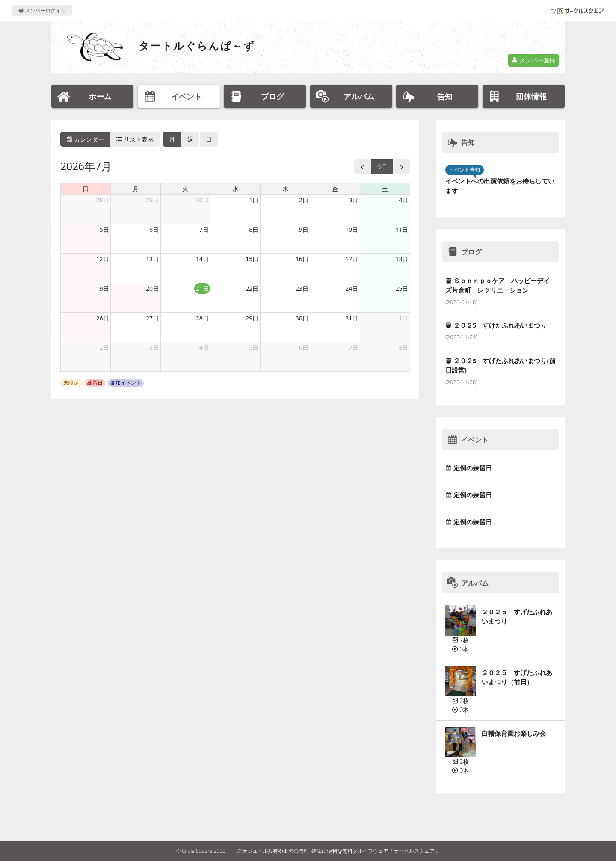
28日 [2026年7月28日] (202, 318)
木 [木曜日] (285, 189)
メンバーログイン (42, 10)
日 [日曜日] (86, 189)
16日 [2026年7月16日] (302, 259)
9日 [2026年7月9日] (304, 229)
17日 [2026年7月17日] (352, 259)
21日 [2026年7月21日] (202, 288)
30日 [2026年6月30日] (202, 200)
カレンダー (85, 139)
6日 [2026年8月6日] (304, 348)
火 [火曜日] (185, 189)
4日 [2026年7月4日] (403, 200)
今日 (382, 166)
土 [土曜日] (385, 189)
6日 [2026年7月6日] (154, 229)
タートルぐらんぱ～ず (197, 46)
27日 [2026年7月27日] (152, 318)
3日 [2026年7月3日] (353, 200)
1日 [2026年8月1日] (403, 318)
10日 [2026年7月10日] (352, 229)
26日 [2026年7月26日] (103, 318)
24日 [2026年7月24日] (352, 288)
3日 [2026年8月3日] (154, 348)
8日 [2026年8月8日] (403, 348)
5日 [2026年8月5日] (254, 348)
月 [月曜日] (136, 189)
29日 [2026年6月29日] (152, 200)
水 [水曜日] (235, 189)
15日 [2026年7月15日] (252, 259)
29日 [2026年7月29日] (252, 318)
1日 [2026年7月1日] (254, 200)
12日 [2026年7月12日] (103, 259)
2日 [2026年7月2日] (304, 200)
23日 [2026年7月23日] (302, 288)
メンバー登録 (533, 60)
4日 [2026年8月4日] (204, 348)
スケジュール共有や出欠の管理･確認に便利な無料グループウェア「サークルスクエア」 (338, 851)
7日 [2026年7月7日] (204, 229)
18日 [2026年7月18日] (402, 259)
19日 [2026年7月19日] (103, 288)
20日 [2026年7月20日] (152, 288)
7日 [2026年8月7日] (353, 348)
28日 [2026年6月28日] (103, 200)
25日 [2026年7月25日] (402, 288)
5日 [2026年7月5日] (104, 229)
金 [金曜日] (335, 189)
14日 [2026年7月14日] (202, 259)
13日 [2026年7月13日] (152, 259)
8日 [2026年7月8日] (254, 229)
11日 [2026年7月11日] (402, 229)
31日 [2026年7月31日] (352, 318)
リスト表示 (135, 139)
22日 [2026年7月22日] (252, 288)
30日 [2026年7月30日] (302, 318)
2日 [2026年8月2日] (104, 348)
